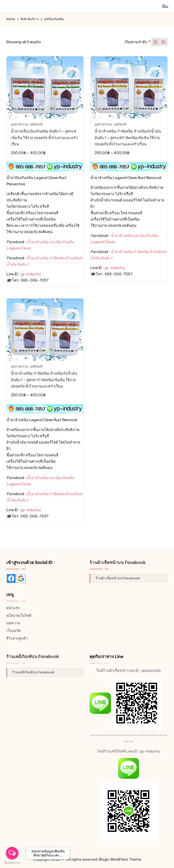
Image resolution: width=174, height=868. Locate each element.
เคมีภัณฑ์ (36, 124)
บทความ (13, 623)
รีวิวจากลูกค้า (17, 638)
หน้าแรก (13, 608)
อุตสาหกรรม (20, 124)
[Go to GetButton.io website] (12, 863)
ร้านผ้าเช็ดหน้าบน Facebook (118, 562)
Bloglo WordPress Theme (120, 859)
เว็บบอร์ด (13, 631)
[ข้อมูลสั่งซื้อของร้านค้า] (138, 42)
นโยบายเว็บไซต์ (19, 616)
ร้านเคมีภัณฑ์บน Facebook (33, 656)
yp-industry (31, 274)
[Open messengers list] (12, 853)
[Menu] (165, 6)
